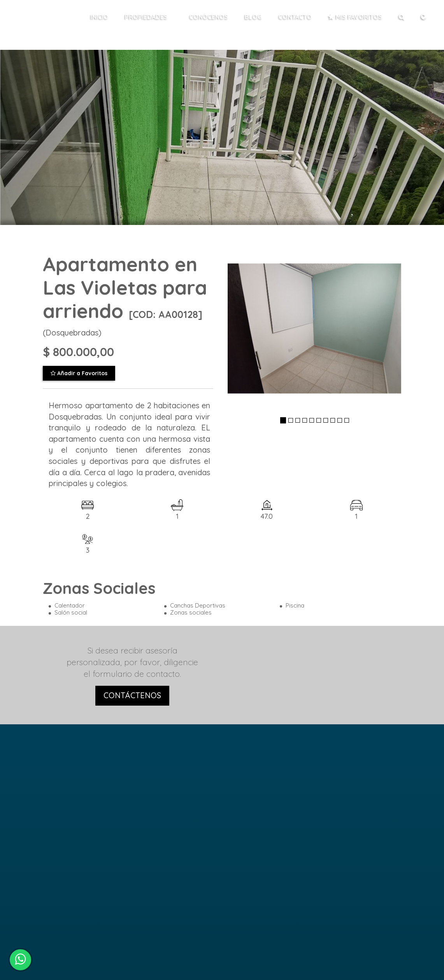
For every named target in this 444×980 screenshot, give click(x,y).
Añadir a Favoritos (79, 373)
